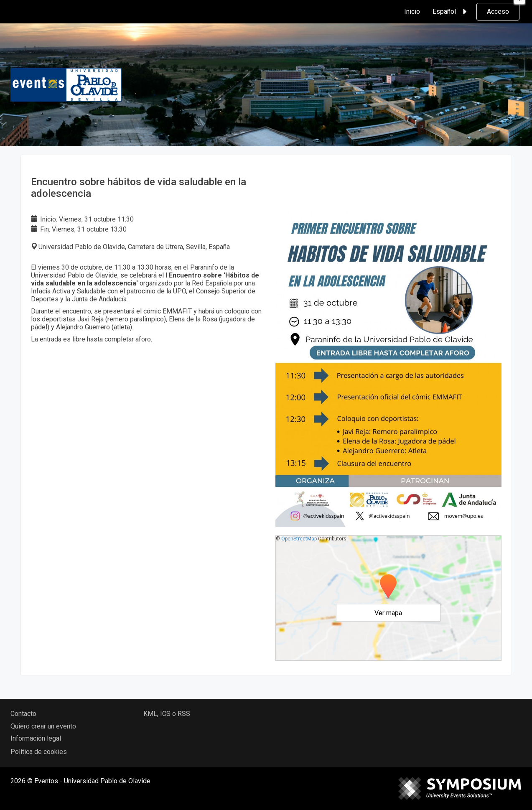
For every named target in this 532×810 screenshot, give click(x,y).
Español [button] (451, 12)
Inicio (412, 11)
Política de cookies (39, 752)
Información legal (36, 738)
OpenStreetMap (299, 539)
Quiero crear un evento (43, 726)
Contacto (23, 714)
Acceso (498, 11)
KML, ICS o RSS (167, 714)
